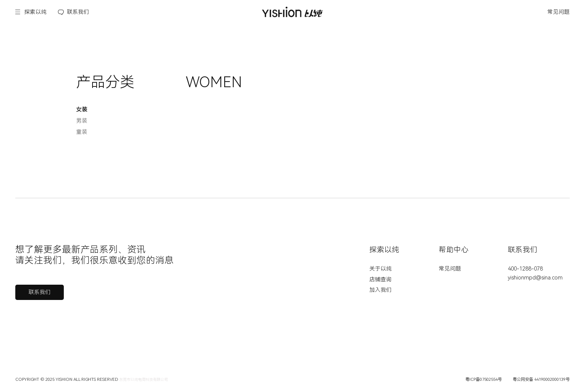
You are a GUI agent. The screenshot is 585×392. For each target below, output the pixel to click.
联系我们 (78, 12)
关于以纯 (381, 269)
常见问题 (559, 12)
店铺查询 (381, 279)
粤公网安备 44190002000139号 (541, 379)
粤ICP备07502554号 (484, 379)
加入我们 (381, 290)
